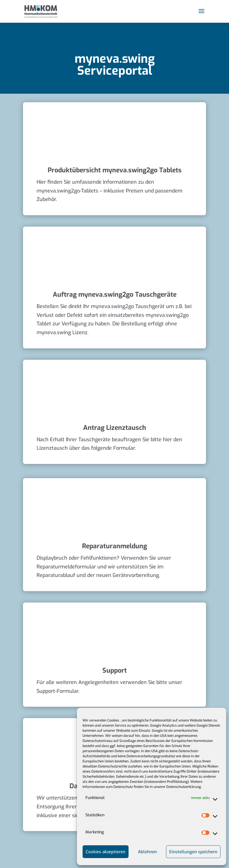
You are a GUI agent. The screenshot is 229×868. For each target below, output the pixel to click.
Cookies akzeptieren (106, 852)
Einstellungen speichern (193, 852)
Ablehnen (147, 852)
